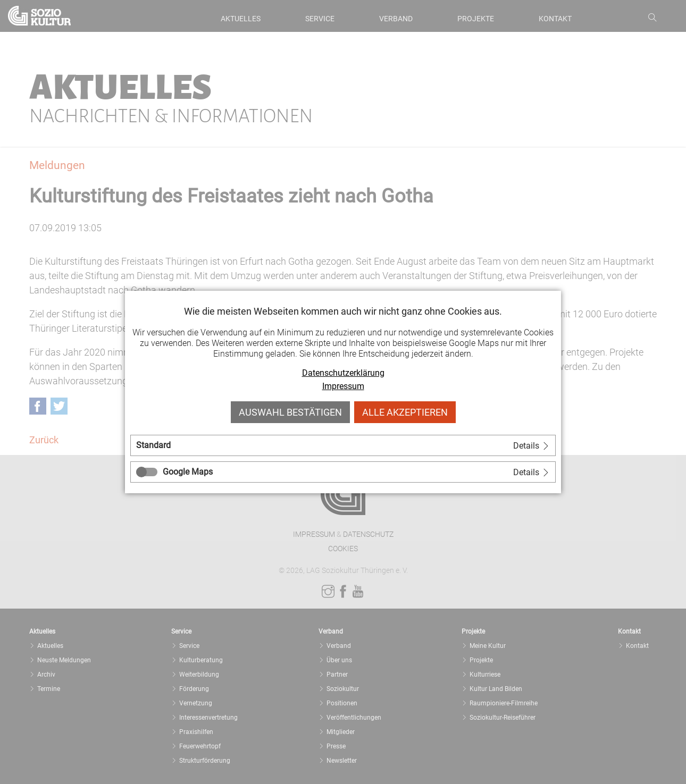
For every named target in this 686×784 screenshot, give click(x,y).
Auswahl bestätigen (290, 412)
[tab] (343, 445)
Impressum (343, 386)
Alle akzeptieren (405, 412)
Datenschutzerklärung (343, 373)
